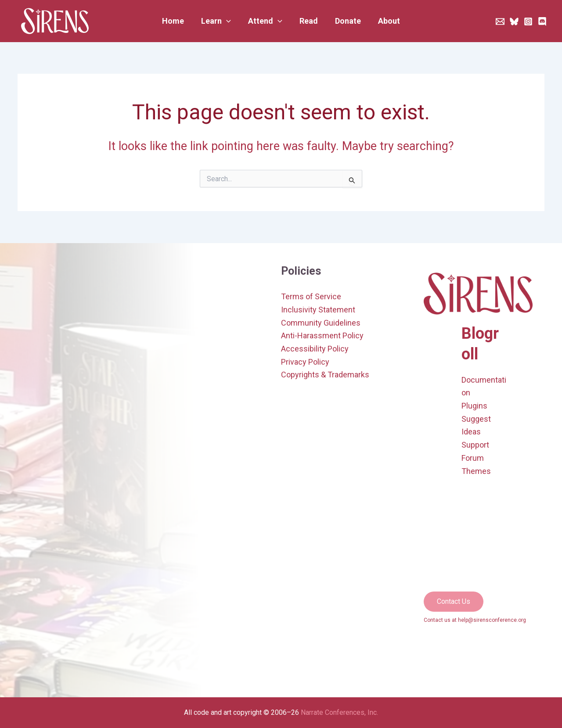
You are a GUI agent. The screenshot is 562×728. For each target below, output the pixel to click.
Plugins (474, 406)
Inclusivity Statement (318, 310)
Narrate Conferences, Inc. (339, 712)
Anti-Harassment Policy (322, 335)
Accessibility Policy (315, 349)
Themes (476, 471)
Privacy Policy (305, 362)
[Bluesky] (514, 22)
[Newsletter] (500, 22)
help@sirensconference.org (492, 620)
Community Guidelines (321, 323)
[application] (229, 21)
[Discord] (542, 22)
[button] (218, 21)
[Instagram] (528, 22)
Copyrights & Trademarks (325, 375)
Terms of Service (311, 296)
